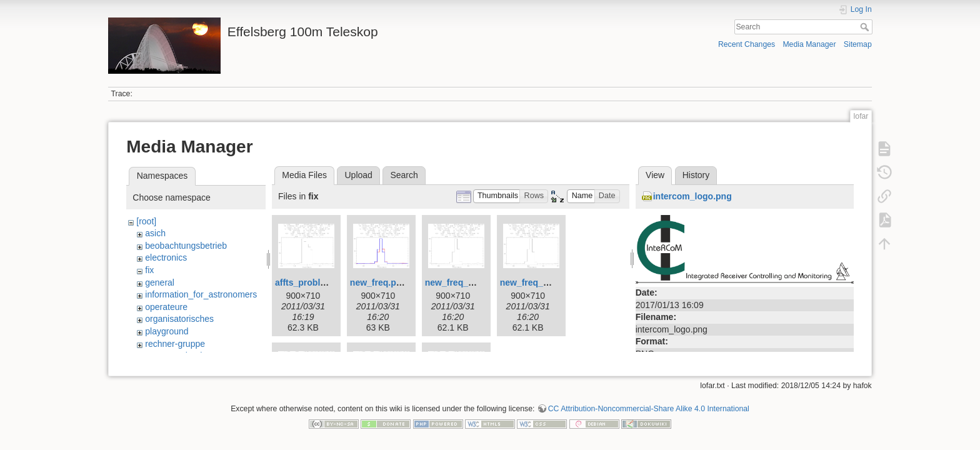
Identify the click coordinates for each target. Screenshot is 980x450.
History (696, 175)
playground (167, 331)
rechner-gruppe (175, 344)
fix (149, 270)
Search (866, 27)
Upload (359, 175)
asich (155, 233)
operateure (166, 307)
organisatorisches (179, 319)
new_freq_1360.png (466, 282)
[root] (146, 221)
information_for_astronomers (201, 294)
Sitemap (858, 44)
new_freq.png (378, 282)
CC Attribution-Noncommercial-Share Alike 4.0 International (649, 409)
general (160, 282)
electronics (166, 257)
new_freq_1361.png (541, 282)
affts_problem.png (313, 282)
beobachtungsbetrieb (186, 246)
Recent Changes (747, 44)
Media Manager (809, 44)
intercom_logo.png (692, 196)
